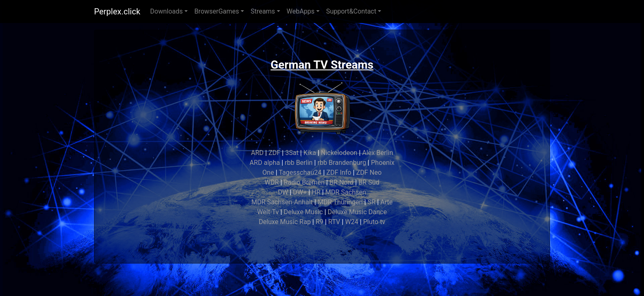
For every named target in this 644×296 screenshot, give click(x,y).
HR (316, 192)
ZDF (275, 153)
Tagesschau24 (300, 172)
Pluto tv (374, 222)
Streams (263, 11)
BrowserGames (217, 11)
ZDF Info (339, 172)
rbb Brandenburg (342, 163)
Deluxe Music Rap (285, 222)
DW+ (300, 192)
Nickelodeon (339, 153)
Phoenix (383, 163)
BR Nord (342, 182)
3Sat (292, 153)
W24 (352, 222)
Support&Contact (351, 11)
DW (283, 192)
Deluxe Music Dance (357, 212)
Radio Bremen (304, 182)
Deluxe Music (303, 212)
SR (371, 202)
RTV (334, 222)
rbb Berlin (299, 163)
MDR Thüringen (340, 202)
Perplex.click (117, 12)
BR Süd (369, 182)
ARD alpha (265, 163)
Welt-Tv (268, 212)
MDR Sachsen (346, 192)
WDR (272, 182)
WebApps (301, 11)
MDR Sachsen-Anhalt (282, 202)
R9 (319, 222)
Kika (310, 153)
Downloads (167, 11)
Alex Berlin (378, 153)
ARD (257, 153)
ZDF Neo (369, 172)
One (268, 172)
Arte (386, 202)
